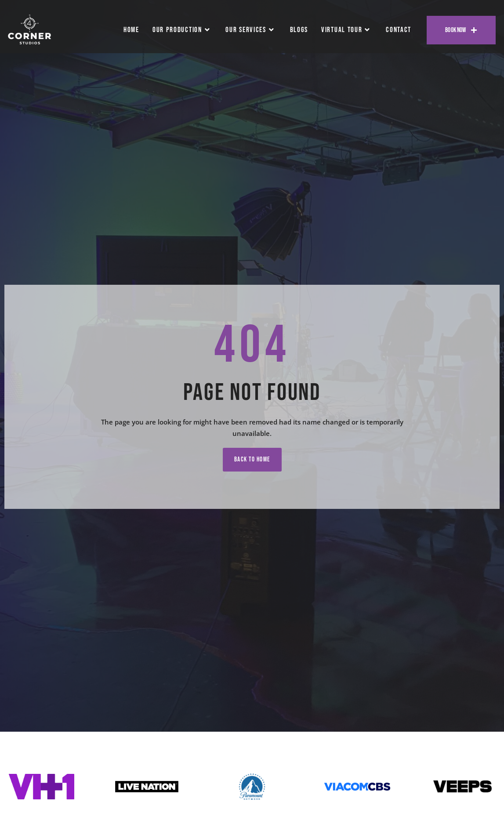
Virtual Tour (347, 30)
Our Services (251, 30)
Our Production (183, 30)
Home (131, 30)
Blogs (299, 30)
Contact (399, 30)
